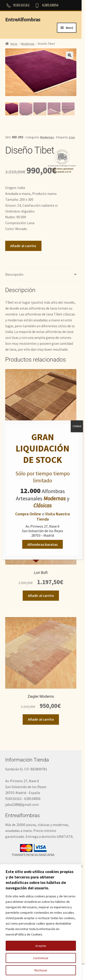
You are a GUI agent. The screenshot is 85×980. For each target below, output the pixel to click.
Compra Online (28, 514)
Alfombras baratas (42, 544)
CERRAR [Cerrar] (77, 426)
